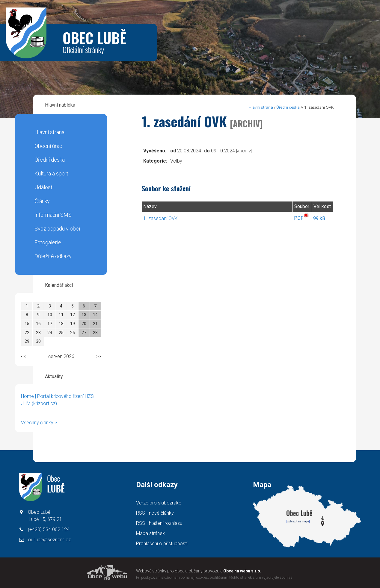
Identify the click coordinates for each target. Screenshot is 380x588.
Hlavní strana (49, 132)
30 (38, 341)
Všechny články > (39, 423)
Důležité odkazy (53, 256)
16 (38, 324)
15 (27, 324)
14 (95, 315)
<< (24, 356)
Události (44, 187)
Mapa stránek (150, 533)
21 (95, 324)
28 (95, 333)
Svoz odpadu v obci (57, 229)
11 (61, 315)
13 (84, 315)
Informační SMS (53, 215)
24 (50, 333)
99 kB (319, 218)
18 (61, 324)
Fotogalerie (48, 242)
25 (61, 333)
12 (73, 315)
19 (73, 324)
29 (27, 341)
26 (73, 333)
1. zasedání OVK (160, 218)
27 (84, 333)
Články (42, 201)
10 (50, 315)
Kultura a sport (51, 173)
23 (38, 333)
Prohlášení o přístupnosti (162, 544)
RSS (155, 513)
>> (99, 356)
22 (27, 333)
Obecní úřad (48, 146)
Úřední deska (50, 160)
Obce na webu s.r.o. (242, 571)
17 (50, 324)
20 (84, 324)
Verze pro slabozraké (159, 503)
